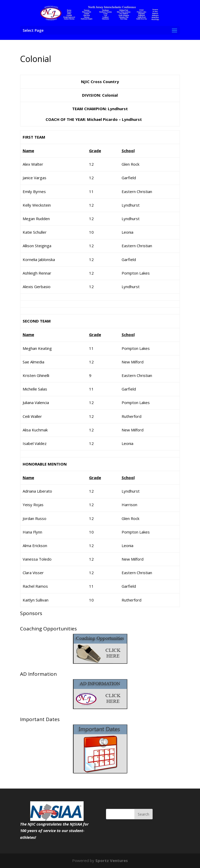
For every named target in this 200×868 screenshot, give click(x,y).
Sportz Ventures (112, 860)
